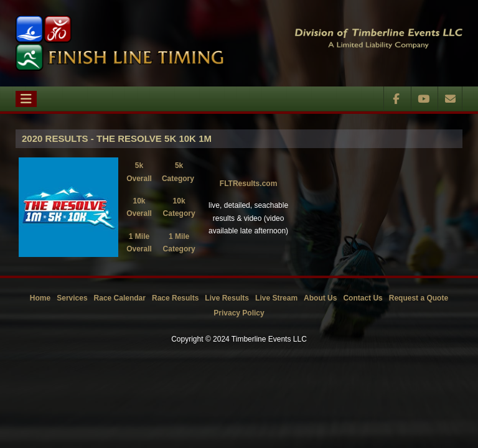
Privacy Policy (239, 313)
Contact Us (363, 298)
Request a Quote (419, 298)
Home (40, 298)
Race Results (175, 298)
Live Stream (276, 298)
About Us (320, 298)
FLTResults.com (248, 184)
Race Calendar (120, 298)
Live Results (227, 298)
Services (72, 298)
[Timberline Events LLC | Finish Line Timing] (119, 43)
